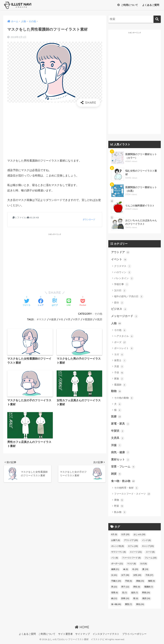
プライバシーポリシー (134, 635)
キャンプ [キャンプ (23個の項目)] (148, 547)
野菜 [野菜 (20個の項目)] (146, 594)
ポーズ (120, 343)
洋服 (116, 446)
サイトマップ (83, 635)
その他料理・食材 (126, 489)
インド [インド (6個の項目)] (146, 541)
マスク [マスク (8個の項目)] (131, 565)
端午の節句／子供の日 (129, 297)
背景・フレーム (123, 468)
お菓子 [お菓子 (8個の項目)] (116, 541)
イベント (119, 260)
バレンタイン (124, 279)
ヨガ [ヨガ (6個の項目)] (143, 565)
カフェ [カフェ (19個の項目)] (133, 547)
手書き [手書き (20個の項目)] (116, 582)
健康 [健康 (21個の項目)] (115, 571)
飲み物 (120, 513)
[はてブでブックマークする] (55, 303)
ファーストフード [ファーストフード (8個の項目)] (131, 559)
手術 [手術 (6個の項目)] (129, 582)
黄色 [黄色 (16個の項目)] (140, 606)
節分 (119, 303)
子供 (119, 373)
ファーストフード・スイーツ (132, 495)
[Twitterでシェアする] (27, 303)
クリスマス (123, 266)
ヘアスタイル (124, 337)
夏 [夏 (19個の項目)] (145, 571)
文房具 (118, 439)
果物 (119, 501)
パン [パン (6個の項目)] (115, 559)
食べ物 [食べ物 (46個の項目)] (116, 606)
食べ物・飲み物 (123, 482)
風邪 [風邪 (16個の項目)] (146, 600)
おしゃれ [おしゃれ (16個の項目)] (139, 536)
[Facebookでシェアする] (41, 303)
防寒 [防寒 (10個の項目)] (125, 600)
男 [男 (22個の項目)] (114, 588)
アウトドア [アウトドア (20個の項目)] (131, 541)
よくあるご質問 (150, 5)
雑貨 (116, 475)
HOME (82, 628)
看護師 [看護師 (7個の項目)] (149, 588)
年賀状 (118, 432)
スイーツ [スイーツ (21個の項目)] (136, 553)
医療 (116, 417)
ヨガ (119, 355)
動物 (116, 392)
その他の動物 (124, 398)
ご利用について (128, 5)
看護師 (89, 319)
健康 (54, 319)
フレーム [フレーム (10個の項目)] (151, 559)
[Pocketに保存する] (83, 303)
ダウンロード (89, 220)
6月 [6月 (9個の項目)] (114, 536)
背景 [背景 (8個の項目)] (115, 594)
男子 (78, 319)
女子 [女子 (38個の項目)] (125, 576)
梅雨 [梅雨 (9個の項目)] (152, 582)
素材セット (121, 461)
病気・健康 (121, 453)
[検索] (157, 19)
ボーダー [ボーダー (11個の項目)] (117, 565)
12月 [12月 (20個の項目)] (125, 536)
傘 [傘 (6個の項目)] (126, 571)
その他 (98, 314)
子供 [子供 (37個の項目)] (149, 576)
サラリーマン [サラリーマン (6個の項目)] (119, 553)
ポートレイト (124, 349)
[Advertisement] (55, 133)
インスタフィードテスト (106, 635)
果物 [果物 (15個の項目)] (140, 582)
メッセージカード (125, 316)
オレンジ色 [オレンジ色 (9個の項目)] (118, 547)
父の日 (120, 291)
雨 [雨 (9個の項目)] (136, 600)
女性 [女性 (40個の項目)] (137, 576)
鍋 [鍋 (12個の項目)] (114, 600)
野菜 (119, 507)
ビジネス (119, 309)
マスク (43, 319)
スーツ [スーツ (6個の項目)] (150, 553)
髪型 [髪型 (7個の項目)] (129, 606)
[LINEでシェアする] (69, 303)
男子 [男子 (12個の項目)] (125, 588)
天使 (119, 367)
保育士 (120, 361)
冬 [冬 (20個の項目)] (135, 571)
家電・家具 (121, 424)
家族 (119, 379)
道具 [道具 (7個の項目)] (135, 594)
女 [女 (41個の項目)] (114, 576)
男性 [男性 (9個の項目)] (137, 588)
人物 (116, 324)
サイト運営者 (65, 635)
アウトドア (121, 252)
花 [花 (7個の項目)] (124, 594)
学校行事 (122, 285)
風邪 (100, 319)
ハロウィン (123, 273)
